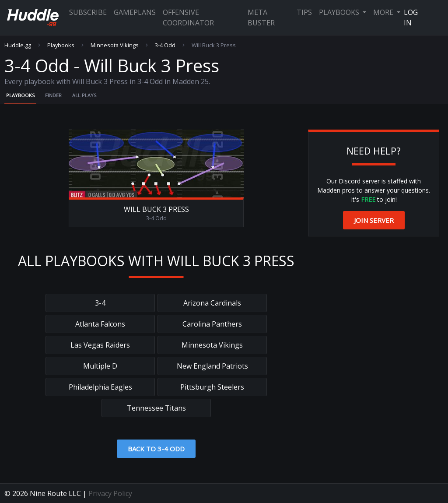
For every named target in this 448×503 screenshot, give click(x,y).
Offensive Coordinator (188, 18)
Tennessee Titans (156, 408)
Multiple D (100, 366)
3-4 (100, 303)
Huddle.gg (18, 45)
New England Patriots (212, 366)
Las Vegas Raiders (100, 345)
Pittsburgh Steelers (212, 387)
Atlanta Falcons (100, 324)
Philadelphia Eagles (100, 387)
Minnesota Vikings (115, 45)
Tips (304, 12)
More (384, 12)
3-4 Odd (165, 45)
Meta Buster (261, 18)
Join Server (374, 220)
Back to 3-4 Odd (156, 449)
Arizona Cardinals (212, 303)
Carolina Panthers (212, 324)
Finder (53, 95)
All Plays (84, 95)
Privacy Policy (110, 493)
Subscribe (88, 12)
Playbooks (340, 12)
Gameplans (135, 12)
